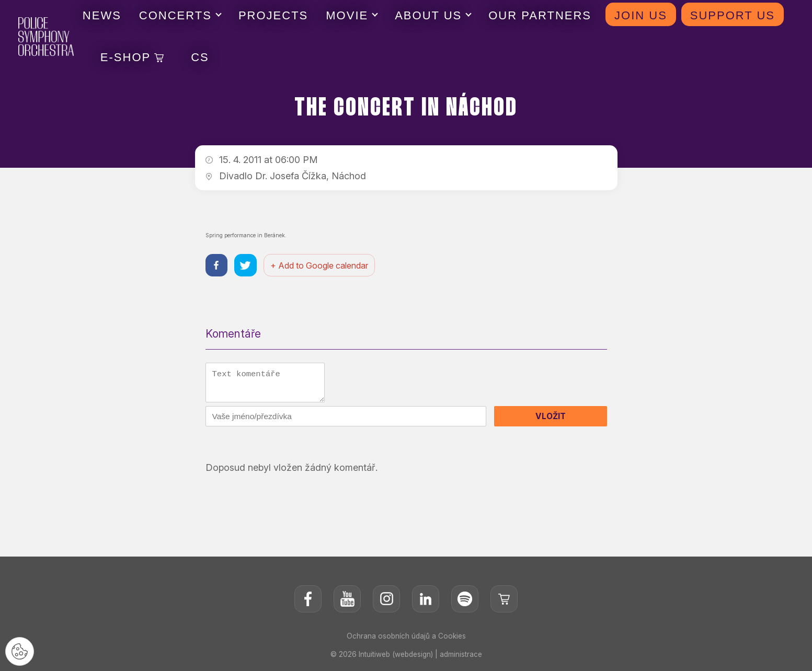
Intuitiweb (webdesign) (395, 658)
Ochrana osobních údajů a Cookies (406, 639)
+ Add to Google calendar (322, 266)
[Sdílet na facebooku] (217, 266)
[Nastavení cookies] (21, 650)
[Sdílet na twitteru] (248, 266)
